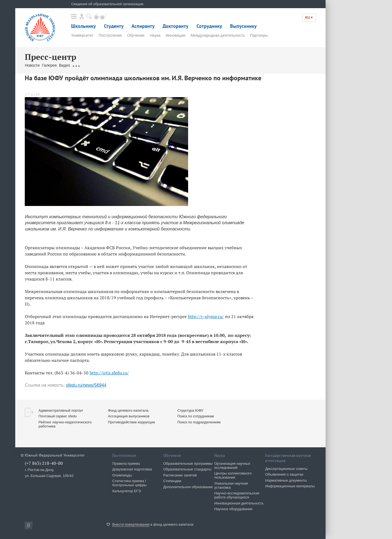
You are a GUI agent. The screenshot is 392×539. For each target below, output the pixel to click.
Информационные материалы (290, 486)
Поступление (110, 35)
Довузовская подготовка (132, 469)
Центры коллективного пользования (233, 475)
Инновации (176, 35)
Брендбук (154, 65)
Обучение (136, 35)
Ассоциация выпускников (129, 416)
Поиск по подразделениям (199, 422)
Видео (65, 65)
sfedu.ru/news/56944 (86, 385)
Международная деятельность (218, 35)
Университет (82, 35)
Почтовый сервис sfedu (57, 416)
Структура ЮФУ (190, 410)
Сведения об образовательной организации (107, 4)
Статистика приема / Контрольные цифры (129, 483)
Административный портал (61, 410)
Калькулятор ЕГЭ (126, 491)
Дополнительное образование (188, 487)
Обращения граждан (91, 65)
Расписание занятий (180, 475)
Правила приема (126, 463)
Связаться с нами (127, 65)
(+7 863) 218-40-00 (44, 463)
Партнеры (259, 35)
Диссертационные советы (286, 469)
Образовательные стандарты (187, 469)
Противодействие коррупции (131, 422)
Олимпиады (122, 475)
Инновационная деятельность (239, 503)
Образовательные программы (188, 463)
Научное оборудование (233, 509)
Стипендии (172, 481)
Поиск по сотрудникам (195, 416)
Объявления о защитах (284, 474)
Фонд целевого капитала (128, 410)
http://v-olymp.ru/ (206, 316)
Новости (32, 65)
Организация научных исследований (232, 466)
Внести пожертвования (131, 524)
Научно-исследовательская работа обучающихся (237, 495)
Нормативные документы (286, 480)
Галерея (49, 65)
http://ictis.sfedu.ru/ (109, 373)
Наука (155, 35)
